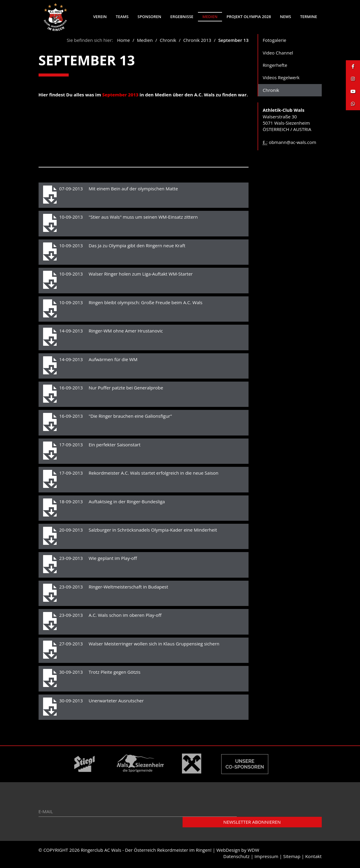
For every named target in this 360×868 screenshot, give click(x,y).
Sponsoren (150, 17)
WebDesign (228, 852)
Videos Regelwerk (281, 80)
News (285, 17)
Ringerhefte (275, 67)
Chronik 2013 (197, 42)
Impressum (266, 858)
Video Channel (278, 55)
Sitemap (292, 858)
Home (124, 42)
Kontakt (313, 858)
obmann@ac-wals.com (293, 144)
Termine (308, 17)
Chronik (169, 42)
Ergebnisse (182, 17)
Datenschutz (236, 858)
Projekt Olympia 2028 (249, 17)
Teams (122, 17)
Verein (100, 17)
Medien (210, 17)
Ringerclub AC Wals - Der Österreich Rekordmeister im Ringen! (146, 852)
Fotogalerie (274, 42)
